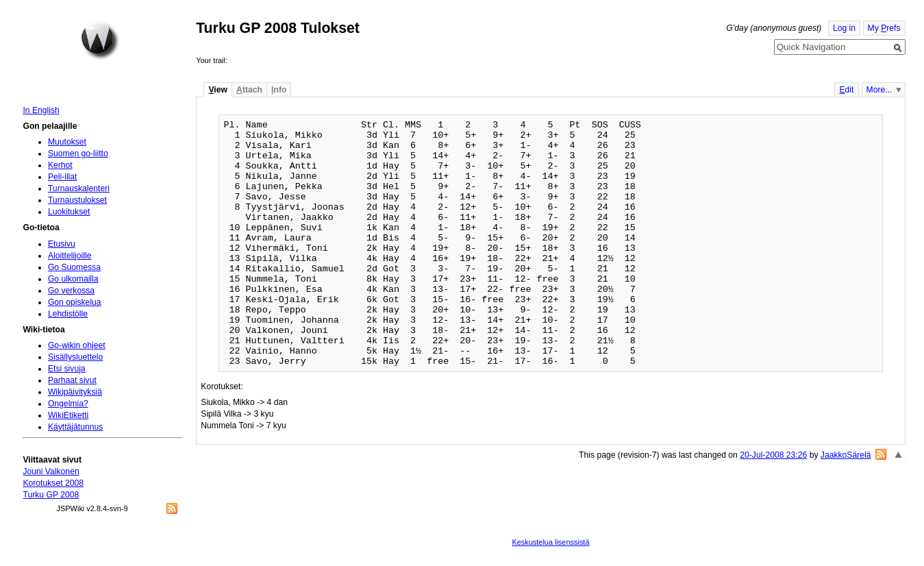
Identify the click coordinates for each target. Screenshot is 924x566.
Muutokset (67, 142)
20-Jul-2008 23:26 (773, 455)
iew (217, 90)
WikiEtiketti (68, 415)
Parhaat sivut (72, 380)
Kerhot (60, 165)
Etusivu (62, 244)
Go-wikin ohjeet (77, 345)
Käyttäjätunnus (75, 427)
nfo (279, 90)
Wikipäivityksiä (75, 392)
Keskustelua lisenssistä (550, 542)
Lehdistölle (68, 314)
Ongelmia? (68, 404)
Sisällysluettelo (75, 357)
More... (879, 90)
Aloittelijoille (70, 256)
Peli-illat (63, 177)
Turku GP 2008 (51, 495)
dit (846, 90)
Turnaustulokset (77, 200)
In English (41, 110)
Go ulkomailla (73, 279)
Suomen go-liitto (78, 153)
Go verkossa (71, 291)
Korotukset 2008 (53, 483)
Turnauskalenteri (79, 188)
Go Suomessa (74, 267)
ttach (249, 90)
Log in (844, 28)
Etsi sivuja (67, 369)
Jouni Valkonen (51, 471)
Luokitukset (69, 212)
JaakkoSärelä (846, 455)
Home (100, 40)
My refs (884, 28)
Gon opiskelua (75, 302)
